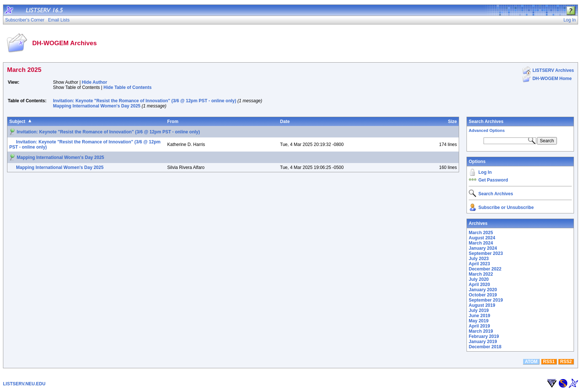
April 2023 (479, 264)
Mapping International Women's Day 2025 (97, 106)
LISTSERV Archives (553, 70)
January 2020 (483, 290)
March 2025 (481, 233)
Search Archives (486, 122)
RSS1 (549, 362)
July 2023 (479, 259)
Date (285, 122)
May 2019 (479, 321)
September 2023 (486, 253)
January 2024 (483, 248)
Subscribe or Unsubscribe (506, 207)
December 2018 (485, 347)
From (173, 122)
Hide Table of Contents (127, 87)
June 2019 (479, 316)
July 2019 (479, 310)
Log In (485, 172)
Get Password (493, 180)
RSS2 (566, 362)
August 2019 (482, 305)
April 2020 (479, 285)
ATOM (531, 362)
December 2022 (485, 269)
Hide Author (94, 82)
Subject (17, 122)
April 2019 (479, 326)
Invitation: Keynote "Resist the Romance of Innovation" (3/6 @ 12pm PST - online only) (145, 101)
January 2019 (483, 342)
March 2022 (481, 274)
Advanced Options (487, 130)
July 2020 (479, 279)
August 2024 (482, 238)
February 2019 (484, 336)
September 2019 (486, 300)
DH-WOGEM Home (552, 79)
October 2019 (483, 295)
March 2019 (481, 331)
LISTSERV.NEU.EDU (24, 384)
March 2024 (481, 243)
